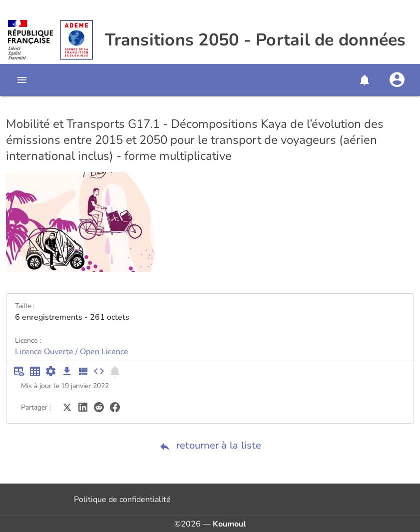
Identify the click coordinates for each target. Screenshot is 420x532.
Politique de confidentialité (122, 500)
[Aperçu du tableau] (19, 371)
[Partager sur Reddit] (99, 407)
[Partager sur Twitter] (67, 407)
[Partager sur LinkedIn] (83, 407)
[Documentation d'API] (51, 371)
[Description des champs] (83, 371)
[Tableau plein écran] (35, 371)
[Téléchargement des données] (67, 371)
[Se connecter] (397, 80)
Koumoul (229, 524)
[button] (364, 80)
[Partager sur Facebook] (115, 407)
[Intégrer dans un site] (99, 371)
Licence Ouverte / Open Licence (72, 352)
